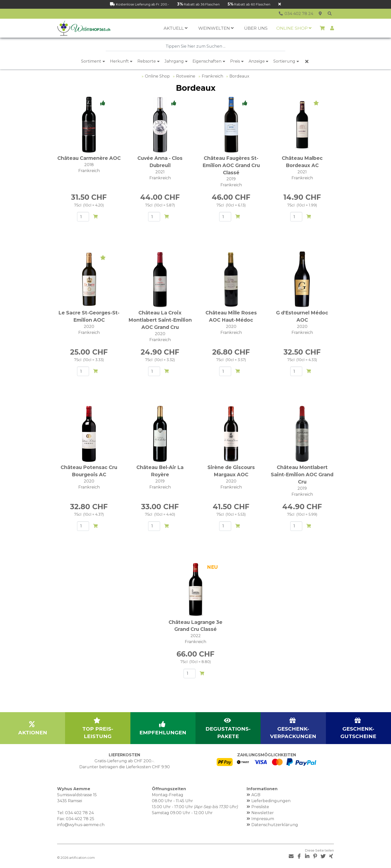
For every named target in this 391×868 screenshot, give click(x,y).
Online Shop (157, 76)
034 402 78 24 (79, 813)
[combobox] (195, 46)
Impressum (263, 819)
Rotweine (186, 76)
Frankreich (212, 76)
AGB (256, 795)
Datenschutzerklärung (275, 825)
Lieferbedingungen (271, 801)
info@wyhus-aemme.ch (81, 825)
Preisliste (260, 807)
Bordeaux (239, 76)
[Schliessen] (280, 4)
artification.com (82, 858)
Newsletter (263, 813)
